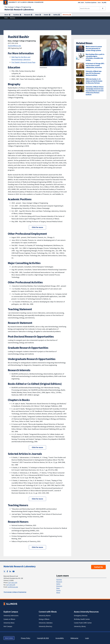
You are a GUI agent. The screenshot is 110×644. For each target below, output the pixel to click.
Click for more (37, 227)
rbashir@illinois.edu (14, 46)
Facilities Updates (91, 2)
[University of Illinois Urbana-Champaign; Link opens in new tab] (23, 3)
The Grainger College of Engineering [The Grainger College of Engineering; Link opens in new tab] (18, 7)
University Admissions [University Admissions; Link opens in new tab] (11, 616)
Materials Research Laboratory (20, 566)
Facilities (59, 580)
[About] (7, 15)
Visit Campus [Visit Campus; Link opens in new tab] (8, 626)
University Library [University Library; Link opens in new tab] (80, 626)
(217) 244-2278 (11, 585)
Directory (59, 586)
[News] (38, 15)
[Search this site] (90, 8)
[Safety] (56, 15)
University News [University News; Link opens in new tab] (9, 623)
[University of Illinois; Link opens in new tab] (10, 604)
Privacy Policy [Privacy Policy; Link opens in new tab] (26, 638)
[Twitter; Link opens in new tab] (4, 571)
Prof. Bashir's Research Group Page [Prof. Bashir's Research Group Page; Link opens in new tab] (23, 62)
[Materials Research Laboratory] (19, 10)
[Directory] (67, 15)
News (58, 588)
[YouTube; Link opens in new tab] (14, 571)
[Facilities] (17, 15)
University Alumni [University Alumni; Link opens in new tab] (45, 616)
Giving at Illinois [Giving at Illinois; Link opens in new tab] (44, 619)
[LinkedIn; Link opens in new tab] (10, 571)
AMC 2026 (81, 2)
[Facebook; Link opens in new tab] (7, 571)
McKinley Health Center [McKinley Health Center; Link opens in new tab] (82, 619)
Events (58, 590)
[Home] (6, 18)
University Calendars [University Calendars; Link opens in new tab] (46, 623)
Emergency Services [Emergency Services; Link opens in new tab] (81, 616)
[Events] (47, 15)
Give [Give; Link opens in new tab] (99, 2)
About (58, 592)
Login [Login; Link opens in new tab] (87, 638)
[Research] (28, 15)
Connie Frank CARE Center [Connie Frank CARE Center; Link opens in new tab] (83, 623)
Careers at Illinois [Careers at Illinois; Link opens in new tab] (9, 619)
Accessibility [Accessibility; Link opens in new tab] (60, 638)
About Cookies (9, 638)
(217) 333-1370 (13, 583)
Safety (58, 584)
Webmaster (74, 638)
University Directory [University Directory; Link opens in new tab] (45, 626)
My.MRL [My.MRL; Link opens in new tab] (104, 2)
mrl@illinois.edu (13, 587)
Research (59, 582)
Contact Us (98, 567)
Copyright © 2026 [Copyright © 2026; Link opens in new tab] (43, 638)
